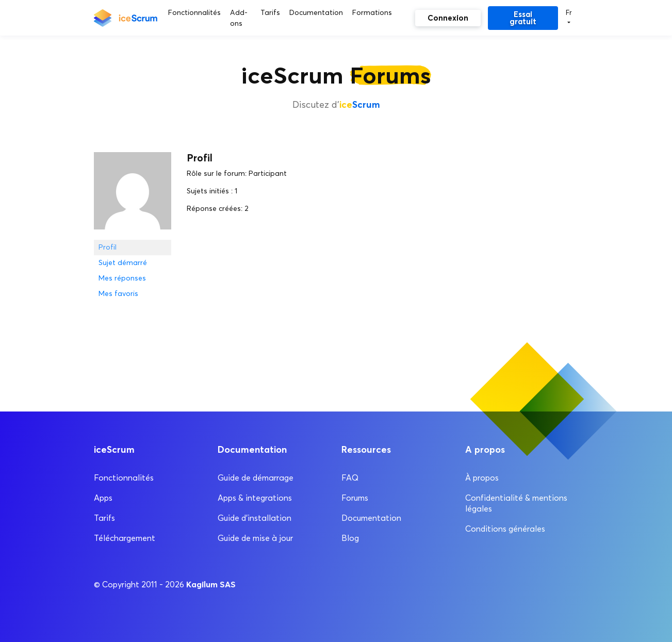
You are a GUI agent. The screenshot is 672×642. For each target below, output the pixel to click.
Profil (108, 247)
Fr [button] (569, 12)
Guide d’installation (255, 518)
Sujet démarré (123, 263)
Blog (350, 538)
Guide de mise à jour (255, 538)
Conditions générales (505, 529)
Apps (103, 498)
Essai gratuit (523, 18)
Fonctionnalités (124, 478)
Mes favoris (118, 294)
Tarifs (104, 518)
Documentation (371, 518)
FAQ (350, 478)
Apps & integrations (255, 498)
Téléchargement (125, 538)
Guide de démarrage (256, 478)
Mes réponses (122, 278)
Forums (355, 498)
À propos (482, 478)
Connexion (448, 18)
